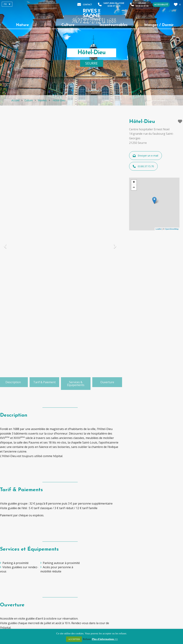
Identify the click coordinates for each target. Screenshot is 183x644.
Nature (22, 25)
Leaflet (158, 229)
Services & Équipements (76, 384)
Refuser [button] (87, 639)
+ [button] (134, 182)
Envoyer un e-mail (145, 156)
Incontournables (114, 25)
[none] (22, 4)
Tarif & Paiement (44, 382)
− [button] (134, 188)
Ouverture (107, 382)
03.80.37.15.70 (143, 166)
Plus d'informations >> (105, 639)
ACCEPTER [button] (74, 639)
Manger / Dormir (159, 25)
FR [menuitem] (5, 4)
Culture (68, 25)
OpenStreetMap (172, 229)
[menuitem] (7, 4)
